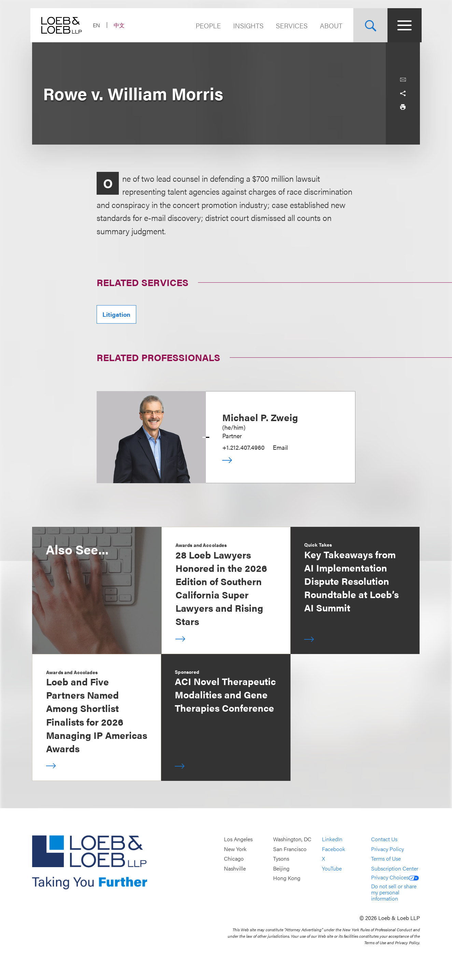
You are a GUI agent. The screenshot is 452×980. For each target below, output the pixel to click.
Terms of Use (386, 859)
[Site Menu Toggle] (403, 25)
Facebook (334, 849)
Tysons (281, 859)
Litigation (116, 314)
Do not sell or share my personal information (394, 892)
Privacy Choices (395, 877)
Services (290, 25)
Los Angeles (238, 839)
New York (235, 849)
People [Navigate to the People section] (207, 25)
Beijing (281, 868)
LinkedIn (332, 839)
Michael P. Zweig (260, 417)
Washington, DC (292, 839)
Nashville (235, 868)
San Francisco (290, 849)
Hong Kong (287, 878)
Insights (247, 25)
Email (280, 447)
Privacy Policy (387, 849)
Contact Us (384, 839)
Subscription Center (395, 868)
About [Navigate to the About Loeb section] (329, 25)
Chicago (234, 859)
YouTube (332, 868)
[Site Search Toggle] (369, 25)
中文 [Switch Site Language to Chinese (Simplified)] (121, 25)
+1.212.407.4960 (243, 447)
